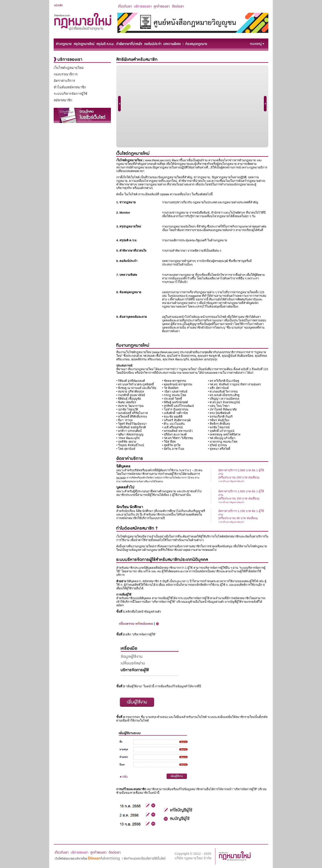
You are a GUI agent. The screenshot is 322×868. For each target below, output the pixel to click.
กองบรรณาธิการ (66, 74)
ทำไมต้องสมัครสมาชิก (70, 87)
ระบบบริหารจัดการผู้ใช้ (70, 94)
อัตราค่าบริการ (64, 81)
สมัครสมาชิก (63, 100)
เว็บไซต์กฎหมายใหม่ (69, 68)
